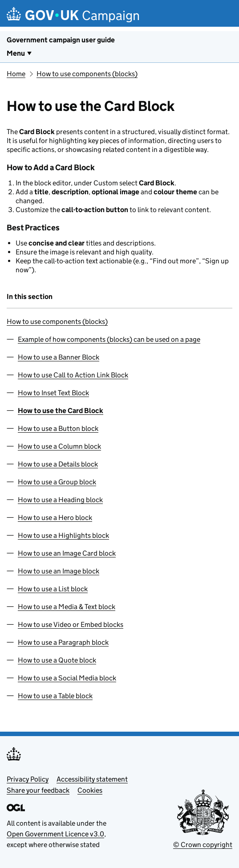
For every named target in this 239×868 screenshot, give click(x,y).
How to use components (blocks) (87, 74)
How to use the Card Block (61, 411)
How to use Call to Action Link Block (73, 375)
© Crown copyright (203, 845)
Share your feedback (38, 790)
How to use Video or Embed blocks (71, 624)
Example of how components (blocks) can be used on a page (109, 339)
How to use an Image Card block (67, 553)
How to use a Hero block (55, 518)
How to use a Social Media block (67, 678)
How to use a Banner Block (59, 357)
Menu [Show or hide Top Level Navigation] (16, 53)
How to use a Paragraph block (63, 642)
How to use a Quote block (57, 660)
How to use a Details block (58, 464)
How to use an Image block (59, 571)
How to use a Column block (59, 446)
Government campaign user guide (61, 40)
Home (16, 74)
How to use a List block (53, 589)
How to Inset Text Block (53, 393)
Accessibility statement (92, 779)
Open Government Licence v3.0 (55, 834)
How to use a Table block (55, 696)
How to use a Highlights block (63, 535)
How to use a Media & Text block (67, 607)
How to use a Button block (58, 428)
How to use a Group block (57, 482)
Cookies (90, 790)
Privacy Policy (28, 779)
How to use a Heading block (60, 500)
